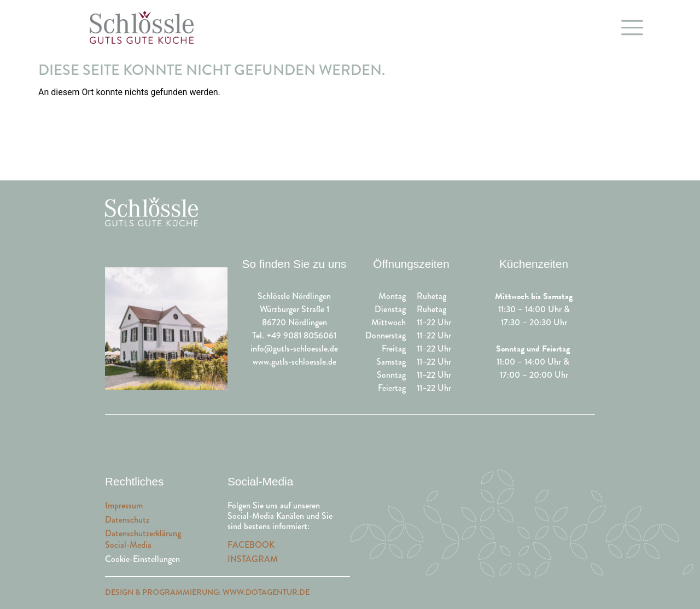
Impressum (124, 505)
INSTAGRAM (253, 559)
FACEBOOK (251, 545)
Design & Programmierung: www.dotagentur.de (207, 592)
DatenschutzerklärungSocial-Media (143, 539)
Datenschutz (127, 520)
